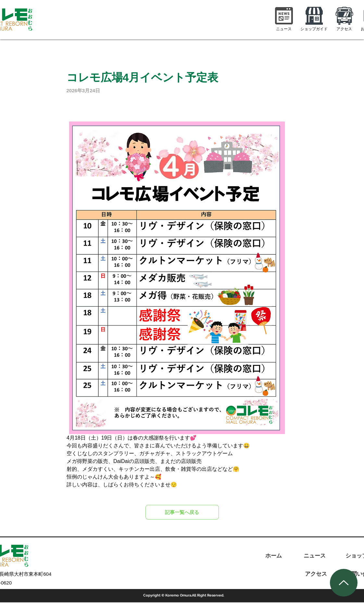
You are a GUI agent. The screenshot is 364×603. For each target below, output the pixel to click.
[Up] (344, 583)
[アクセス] (316, 574)
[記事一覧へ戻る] (182, 512)
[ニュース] (315, 556)
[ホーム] (274, 556)
